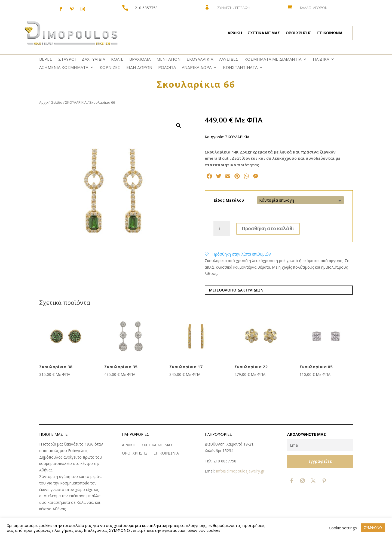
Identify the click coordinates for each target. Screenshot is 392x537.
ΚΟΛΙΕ (117, 59)
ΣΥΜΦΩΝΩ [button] (373, 527)
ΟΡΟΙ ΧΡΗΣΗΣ (299, 33)
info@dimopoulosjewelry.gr (240, 471)
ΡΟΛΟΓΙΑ (167, 68)
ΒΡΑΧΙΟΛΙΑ (140, 59)
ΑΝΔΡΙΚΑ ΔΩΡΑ (197, 68)
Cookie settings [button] (343, 528)
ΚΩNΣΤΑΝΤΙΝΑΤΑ (240, 68)
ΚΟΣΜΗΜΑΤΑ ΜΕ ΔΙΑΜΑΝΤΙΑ (273, 59)
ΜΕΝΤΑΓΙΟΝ (169, 59)
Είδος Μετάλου (229, 200)
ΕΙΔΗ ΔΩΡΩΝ (139, 68)
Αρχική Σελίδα (51, 102)
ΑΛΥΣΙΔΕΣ (229, 59)
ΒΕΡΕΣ (46, 59)
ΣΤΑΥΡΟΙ (67, 59)
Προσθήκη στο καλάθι (268, 228)
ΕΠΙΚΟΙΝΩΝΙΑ (330, 33)
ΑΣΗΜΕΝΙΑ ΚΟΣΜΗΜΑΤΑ (64, 68)
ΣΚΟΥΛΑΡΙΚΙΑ (200, 59)
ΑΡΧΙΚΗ (235, 33)
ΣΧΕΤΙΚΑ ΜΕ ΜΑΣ (264, 33)
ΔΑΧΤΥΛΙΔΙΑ (94, 59)
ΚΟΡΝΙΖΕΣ (110, 68)
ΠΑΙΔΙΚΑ (321, 59)
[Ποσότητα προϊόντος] (222, 229)
